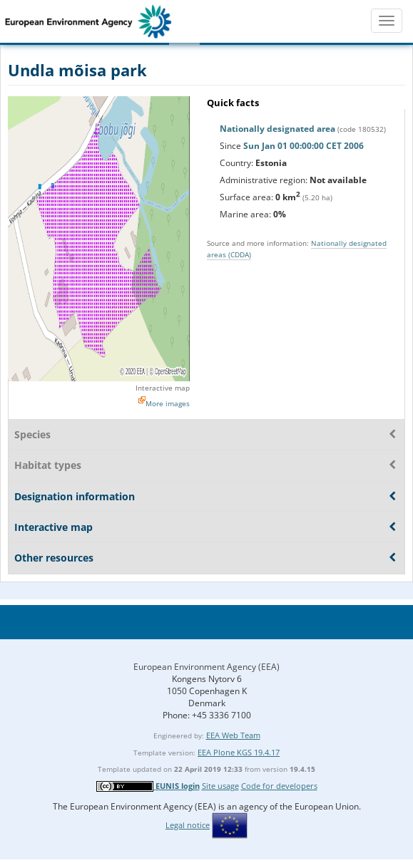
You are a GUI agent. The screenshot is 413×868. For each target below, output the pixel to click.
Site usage (220, 786)
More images (168, 403)
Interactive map (163, 388)
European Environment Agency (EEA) (206, 667)
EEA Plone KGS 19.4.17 (239, 752)
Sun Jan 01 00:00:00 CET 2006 (304, 146)
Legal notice (188, 825)
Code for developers (279, 786)
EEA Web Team (233, 735)
